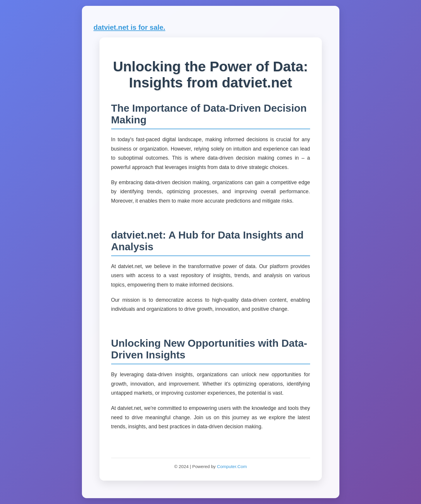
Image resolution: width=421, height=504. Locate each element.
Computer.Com (232, 466)
